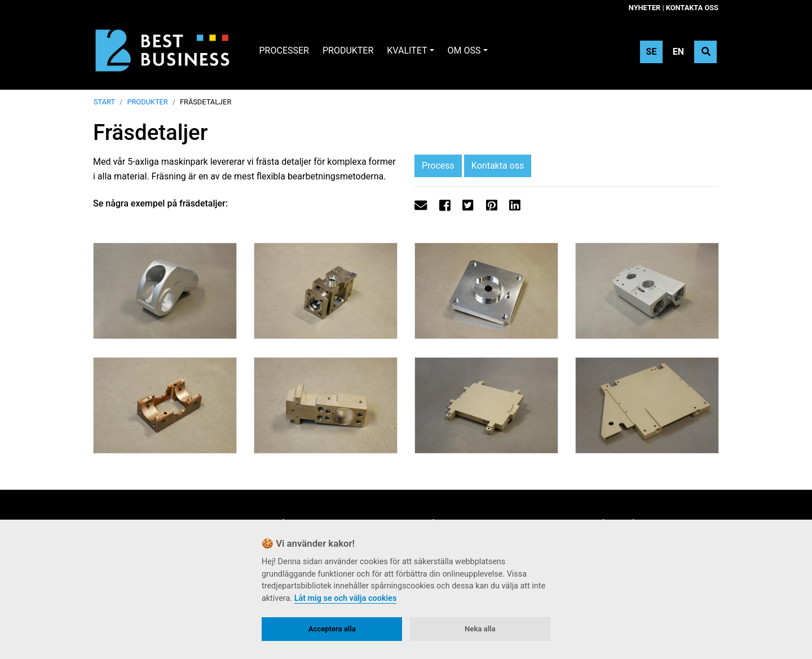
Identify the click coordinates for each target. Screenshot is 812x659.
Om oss (464, 50)
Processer (284, 50)
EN (678, 52)
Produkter (348, 50)
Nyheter (645, 8)
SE (652, 52)
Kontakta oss (692, 8)
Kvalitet (407, 50)
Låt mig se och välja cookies (346, 598)
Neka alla (480, 629)
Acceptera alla (332, 629)
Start (104, 102)
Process (438, 166)
